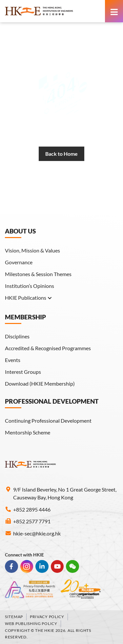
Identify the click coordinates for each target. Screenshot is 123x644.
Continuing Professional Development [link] (48, 421)
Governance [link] (19, 262)
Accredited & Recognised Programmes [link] (48, 348)
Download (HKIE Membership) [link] (40, 383)
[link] (53, 11)
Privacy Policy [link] (47, 617)
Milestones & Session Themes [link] (38, 274)
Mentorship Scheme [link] (28, 432)
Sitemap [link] (14, 617)
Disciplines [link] (17, 336)
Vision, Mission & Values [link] (32, 250)
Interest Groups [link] (23, 372)
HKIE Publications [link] (29, 298)
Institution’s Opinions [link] (30, 286)
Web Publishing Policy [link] (31, 624)
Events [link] (13, 360)
